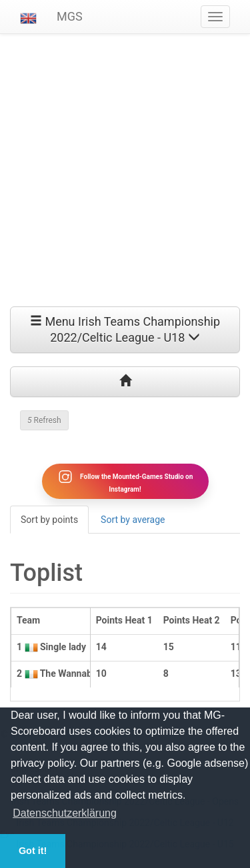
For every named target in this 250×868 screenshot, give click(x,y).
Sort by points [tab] (49, 520)
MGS (70, 16)
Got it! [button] (33, 851)
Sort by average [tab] (133, 520)
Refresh (44, 420)
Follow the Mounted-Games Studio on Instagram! (125, 481)
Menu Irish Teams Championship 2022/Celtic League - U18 (125, 329)
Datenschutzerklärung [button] (65, 813)
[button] (28, 17)
